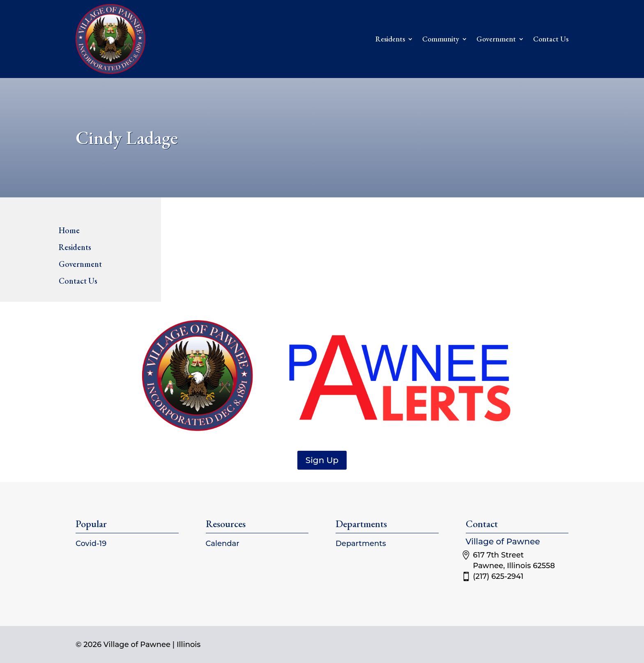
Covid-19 (91, 544)
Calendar (223, 544)
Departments (361, 544)
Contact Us (551, 39)
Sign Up (322, 460)
